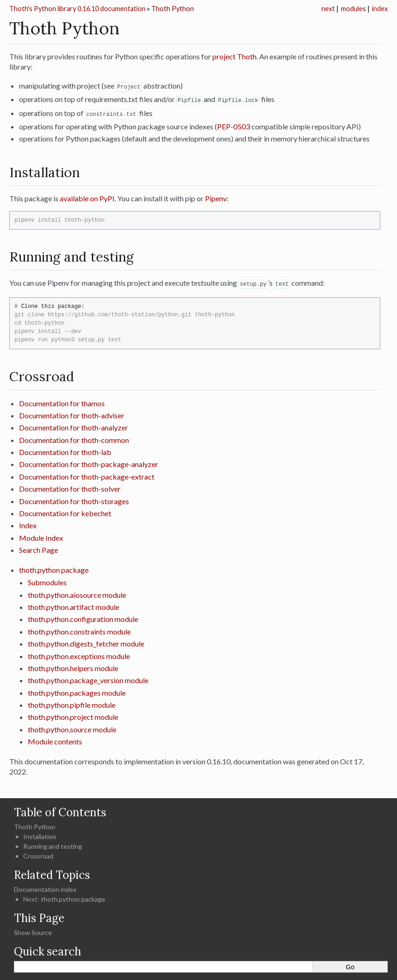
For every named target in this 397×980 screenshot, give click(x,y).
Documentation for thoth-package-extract (87, 475)
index (380, 9)
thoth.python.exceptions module (79, 654)
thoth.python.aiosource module (77, 593)
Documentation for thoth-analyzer (74, 426)
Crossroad (38, 854)
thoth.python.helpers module (73, 666)
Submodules (47, 580)
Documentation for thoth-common (74, 438)
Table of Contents (60, 810)
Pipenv (216, 197)
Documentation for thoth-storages (74, 499)
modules (353, 9)
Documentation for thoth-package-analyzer (89, 462)
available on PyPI (87, 197)
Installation (40, 835)
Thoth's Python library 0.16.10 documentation (77, 9)
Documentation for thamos (62, 401)
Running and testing (53, 844)
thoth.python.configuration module (83, 617)
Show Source (33, 931)
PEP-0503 (234, 125)
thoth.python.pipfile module (72, 703)
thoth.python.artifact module (74, 605)
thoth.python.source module (72, 727)
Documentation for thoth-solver (70, 487)
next (328, 9)
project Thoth (234, 56)
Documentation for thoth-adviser (72, 413)
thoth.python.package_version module (88, 678)
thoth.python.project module (73, 715)
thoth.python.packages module (77, 691)
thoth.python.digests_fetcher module (86, 642)
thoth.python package (54, 568)
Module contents (55, 740)
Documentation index (45, 887)
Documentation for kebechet (65, 511)
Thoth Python (173, 9)
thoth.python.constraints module (79, 630)
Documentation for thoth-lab (65, 450)
